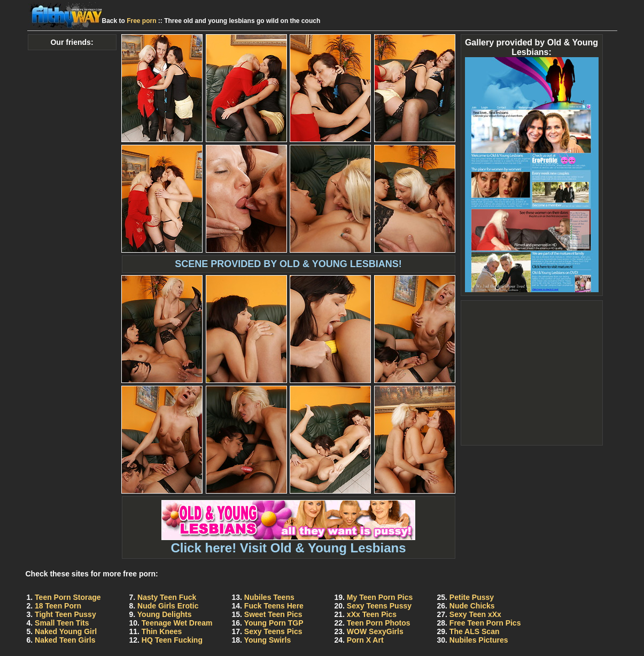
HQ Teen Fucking (172, 640)
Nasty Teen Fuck (167, 597)
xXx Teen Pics (372, 614)
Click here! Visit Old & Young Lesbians (288, 542)
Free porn (141, 21)
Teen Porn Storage (68, 597)
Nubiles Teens (269, 597)
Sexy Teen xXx (475, 614)
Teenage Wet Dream (177, 623)
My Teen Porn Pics (380, 597)
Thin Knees (162, 631)
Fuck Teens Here (274, 606)
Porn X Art (365, 640)
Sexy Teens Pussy (379, 606)
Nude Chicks (472, 606)
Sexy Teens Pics (273, 631)
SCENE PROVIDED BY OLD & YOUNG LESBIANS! (288, 264)
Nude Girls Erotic (168, 606)
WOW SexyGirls (375, 631)
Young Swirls (268, 640)
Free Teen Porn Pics (485, 623)
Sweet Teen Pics (273, 614)
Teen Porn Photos (379, 623)
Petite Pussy (472, 597)
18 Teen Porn (58, 606)
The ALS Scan (475, 631)
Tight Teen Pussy (65, 614)
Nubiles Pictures (479, 640)
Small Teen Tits (62, 623)
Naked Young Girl (66, 631)
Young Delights (165, 614)
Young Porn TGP (274, 623)
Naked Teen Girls (65, 640)
